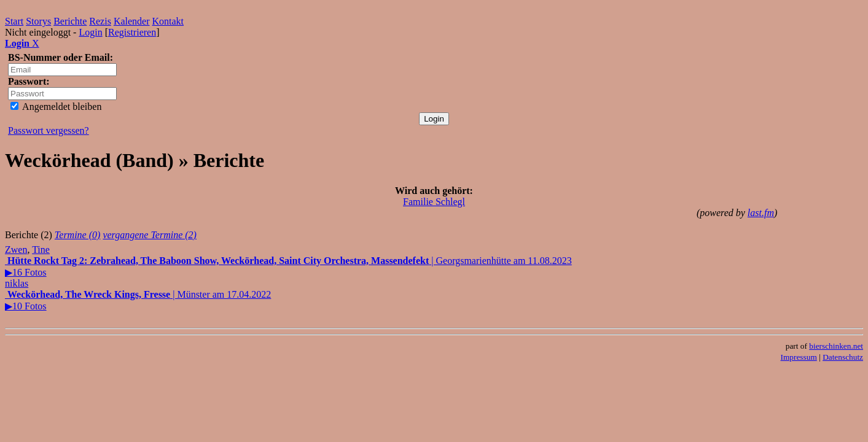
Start (14, 21)
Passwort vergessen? (49, 130)
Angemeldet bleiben (56, 107)
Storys (38, 21)
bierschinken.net (836, 346)
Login (90, 32)
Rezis (100, 21)
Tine (41, 250)
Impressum (799, 357)
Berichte (70, 21)
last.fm (761, 213)
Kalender (132, 21)
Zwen (16, 250)
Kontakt (168, 21)
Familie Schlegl (434, 202)
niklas (17, 283)
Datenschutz (843, 357)
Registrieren (132, 32)
